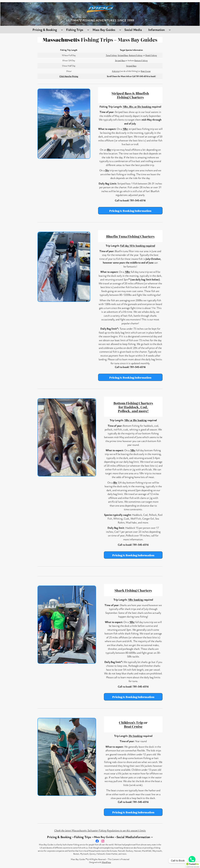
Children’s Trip (131, 722)
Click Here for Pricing (69, 76)
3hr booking (135, 736)
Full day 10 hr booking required (138, 246)
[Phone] (192, 861)
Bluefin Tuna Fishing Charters (130, 236)
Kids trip (116, 71)
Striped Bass (123, 55)
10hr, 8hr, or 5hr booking (137, 107)
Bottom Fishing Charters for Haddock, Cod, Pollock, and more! (133, 407)
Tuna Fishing (111, 55)
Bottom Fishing (136, 55)
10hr (125, 129)
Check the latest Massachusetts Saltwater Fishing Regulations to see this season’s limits (100, 830)
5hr (107, 170)
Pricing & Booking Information (130, 211)
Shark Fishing (151, 55)
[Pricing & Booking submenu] (62, 30)
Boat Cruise (146, 71)
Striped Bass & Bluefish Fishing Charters (130, 95)
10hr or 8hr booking (135, 420)
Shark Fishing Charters (133, 590)
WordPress (106, 862)
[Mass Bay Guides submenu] (120, 30)
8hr (109, 150)
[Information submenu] (170, 30)
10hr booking (136, 600)
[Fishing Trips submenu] (88, 30)
